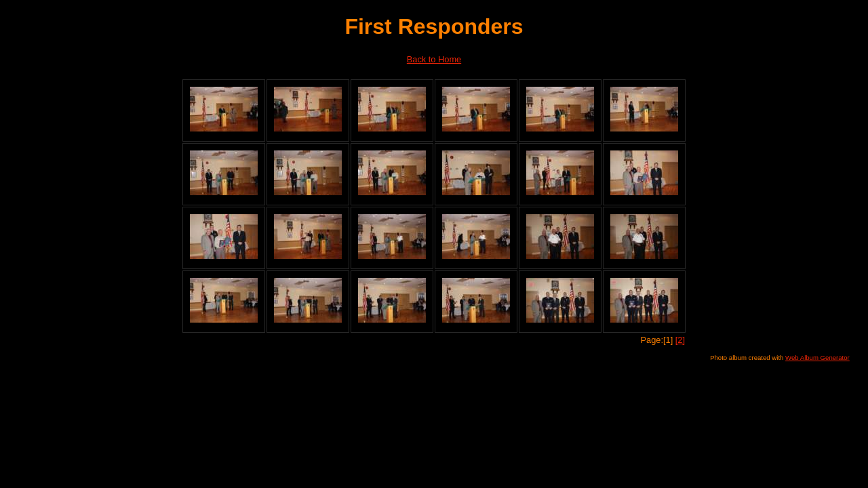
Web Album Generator (817, 358)
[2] (680, 340)
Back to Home (434, 59)
